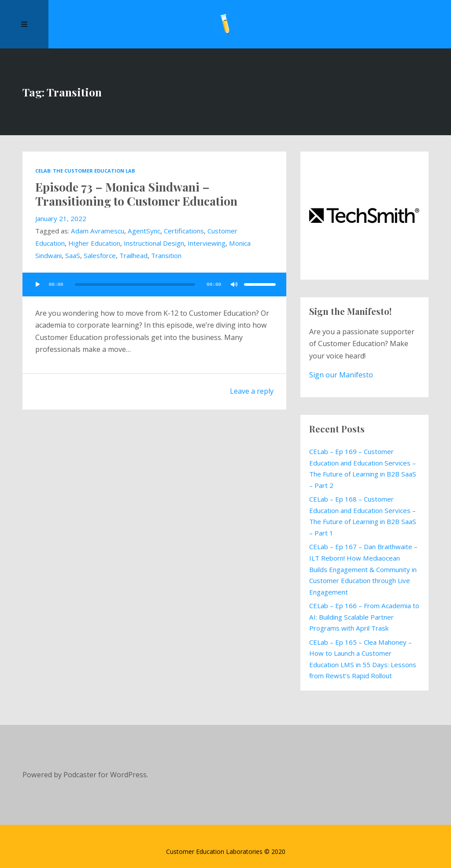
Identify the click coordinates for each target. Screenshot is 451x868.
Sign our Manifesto (341, 375)
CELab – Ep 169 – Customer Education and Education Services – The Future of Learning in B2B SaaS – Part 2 (363, 468)
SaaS (73, 255)
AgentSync (144, 231)
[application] (154, 284)
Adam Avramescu (98, 231)
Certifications (184, 231)
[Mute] (234, 284)
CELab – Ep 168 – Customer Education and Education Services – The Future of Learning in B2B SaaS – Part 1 (363, 516)
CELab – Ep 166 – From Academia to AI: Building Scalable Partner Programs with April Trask (364, 617)
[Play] (37, 284)
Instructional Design (154, 243)
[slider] (135, 284)
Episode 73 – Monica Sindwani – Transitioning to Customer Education (136, 194)
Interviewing (207, 243)
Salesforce (100, 255)
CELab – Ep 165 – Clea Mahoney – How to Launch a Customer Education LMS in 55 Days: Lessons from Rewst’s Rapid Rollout (363, 659)
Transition (166, 255)
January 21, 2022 (61, 218)
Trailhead (133, 255)
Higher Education (94, 243)
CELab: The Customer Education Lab (85, 171)
